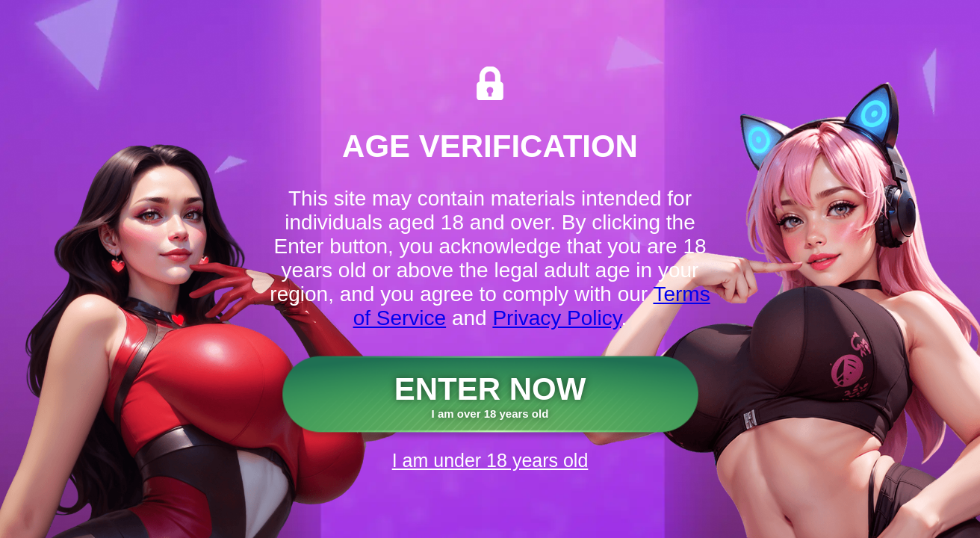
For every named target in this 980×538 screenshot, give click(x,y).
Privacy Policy (556, 318)
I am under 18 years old (490, 460)
